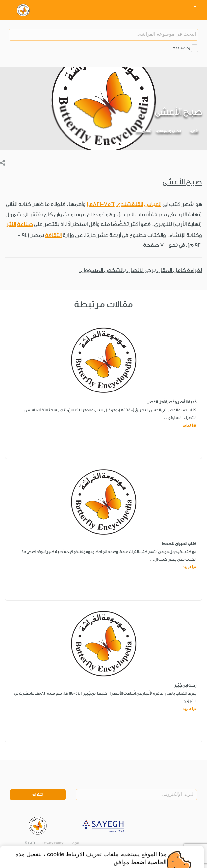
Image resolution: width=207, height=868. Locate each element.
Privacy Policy (53, 843)
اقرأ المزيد (190, 426)
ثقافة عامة (143, 131)
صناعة (25, 224)
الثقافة (53, 235)
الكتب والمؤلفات (169, 131)
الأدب (194, 131)
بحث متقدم (181, 48)
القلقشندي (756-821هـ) (115, 204)
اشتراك (38, 795)
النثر (11, 224)
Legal (75, 843)
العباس (153, 204)
